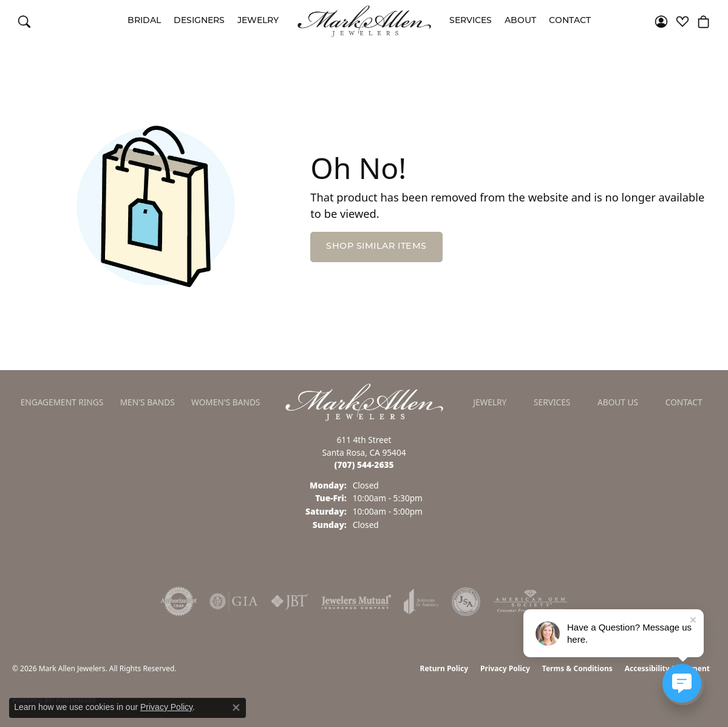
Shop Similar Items (376, 247)
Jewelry (258, 21)
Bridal (144, 21)
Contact (570, 21)
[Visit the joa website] (421, 601)
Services (471, 21)
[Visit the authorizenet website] (179, 601)
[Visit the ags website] (530, 601)
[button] (24, 21)
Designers (199, 21)
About (520, 21)
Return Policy (444, 668)
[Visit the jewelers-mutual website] (356, 601)
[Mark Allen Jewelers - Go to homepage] (364, 401)
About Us (618, 402)
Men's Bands (148, 402)
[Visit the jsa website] (466, 601)
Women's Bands (226, 402)
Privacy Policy (505, 668)
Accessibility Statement (667, 668)
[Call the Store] (364, 465)
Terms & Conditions (577, 668)
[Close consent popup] (236, 708)
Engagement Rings (62, 402)
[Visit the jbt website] (290, 601)
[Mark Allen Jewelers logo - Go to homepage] (364, 21)
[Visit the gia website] (234, 601)
